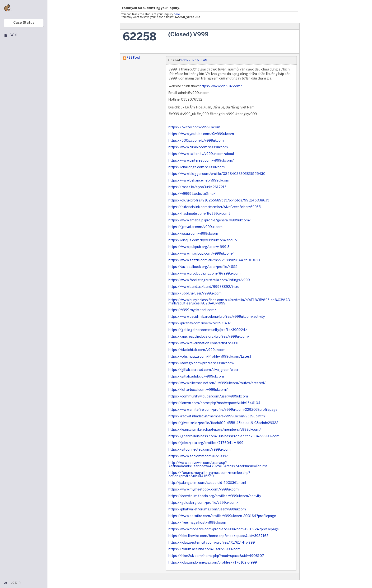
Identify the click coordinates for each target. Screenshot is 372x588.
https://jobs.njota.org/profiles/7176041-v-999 (206, 443)
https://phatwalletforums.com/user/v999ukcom (207, 510)
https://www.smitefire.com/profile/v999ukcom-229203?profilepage (223, 410)
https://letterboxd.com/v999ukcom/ (198, 390)
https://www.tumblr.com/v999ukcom (198, 147)
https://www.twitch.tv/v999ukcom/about (201, 154)
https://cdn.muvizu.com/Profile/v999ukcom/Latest (210, 357)
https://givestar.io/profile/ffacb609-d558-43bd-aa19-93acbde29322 (223, 423)
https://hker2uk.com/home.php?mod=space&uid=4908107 (216, 556)
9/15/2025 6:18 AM (194, 60)
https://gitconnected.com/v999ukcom (200, 450)
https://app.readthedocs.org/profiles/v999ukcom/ (209, 337)
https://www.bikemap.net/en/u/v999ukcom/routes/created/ (217, 383)
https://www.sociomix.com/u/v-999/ (198, 456)
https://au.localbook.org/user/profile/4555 (203, 267)
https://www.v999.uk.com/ (221, 86)
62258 (139, 37)
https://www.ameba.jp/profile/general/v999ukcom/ (210, 221)
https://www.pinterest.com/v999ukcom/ (201, 161)
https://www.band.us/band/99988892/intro (204, 287)
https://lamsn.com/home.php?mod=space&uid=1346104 (214, 403)
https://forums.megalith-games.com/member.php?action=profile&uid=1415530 (209, 475)
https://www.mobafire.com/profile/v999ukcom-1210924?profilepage (224, 530)
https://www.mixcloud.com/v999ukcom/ (201, 254)
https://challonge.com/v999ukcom (197, 167)
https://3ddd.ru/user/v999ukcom (195, 294)
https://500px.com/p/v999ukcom (196, 141)
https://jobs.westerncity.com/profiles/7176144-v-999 (212, 543)
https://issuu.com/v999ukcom (193, 234)
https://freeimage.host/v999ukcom (197, 523)
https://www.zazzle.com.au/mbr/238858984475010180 (214, 260)
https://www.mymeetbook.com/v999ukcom (204, 490)
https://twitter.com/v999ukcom (194, 128)
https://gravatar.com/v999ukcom (195, 227)
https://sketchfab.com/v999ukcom (197, 350)
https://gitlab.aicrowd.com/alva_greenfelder (203, 370)
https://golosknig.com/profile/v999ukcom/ (203, 503)
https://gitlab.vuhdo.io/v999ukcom (196, 377)
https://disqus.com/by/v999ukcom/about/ (203, 240)
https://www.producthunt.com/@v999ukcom (205, 274)
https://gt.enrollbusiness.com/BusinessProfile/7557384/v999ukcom (224, 436)
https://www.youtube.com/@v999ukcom (201, 134)
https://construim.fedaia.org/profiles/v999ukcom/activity (215, 496)
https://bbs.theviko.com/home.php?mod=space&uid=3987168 (219, 536)
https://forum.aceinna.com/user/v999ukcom (205, 549)
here (177, 14)
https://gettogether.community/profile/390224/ (208, 330)
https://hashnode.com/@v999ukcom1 (199, 214)
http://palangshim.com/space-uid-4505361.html (207, 483)
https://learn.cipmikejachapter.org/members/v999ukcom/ (215, 430)
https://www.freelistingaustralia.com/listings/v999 (209, 280)
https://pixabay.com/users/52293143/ (200, 324)
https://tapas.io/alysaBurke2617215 (198, 187)
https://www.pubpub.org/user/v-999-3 (199, 247)
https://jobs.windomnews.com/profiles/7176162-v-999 (213, 563)
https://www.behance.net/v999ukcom (199, 181)
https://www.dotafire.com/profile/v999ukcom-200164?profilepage (222, 516)
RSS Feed (133, 58)
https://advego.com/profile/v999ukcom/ (202, 363)
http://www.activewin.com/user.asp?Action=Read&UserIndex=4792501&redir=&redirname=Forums (218, 465)
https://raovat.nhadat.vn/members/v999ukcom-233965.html (217, 417)
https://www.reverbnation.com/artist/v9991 (204, 343)
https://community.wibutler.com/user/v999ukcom (208, 397)
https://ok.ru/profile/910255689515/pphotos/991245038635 (219, 201)
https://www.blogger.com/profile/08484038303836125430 (217, 174)
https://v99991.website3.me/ (192, 194)
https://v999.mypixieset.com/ (192, 310)
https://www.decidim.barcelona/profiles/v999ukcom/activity (217, 317)
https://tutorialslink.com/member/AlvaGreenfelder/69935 (215, 207)
